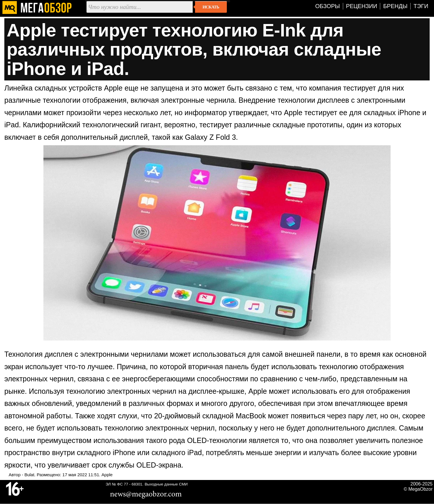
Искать (211, 7)
